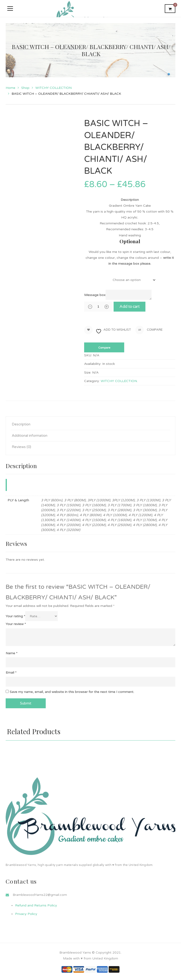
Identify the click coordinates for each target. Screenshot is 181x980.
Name (12, 653)
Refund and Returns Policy (36, 905)
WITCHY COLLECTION (53, 88)
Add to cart (134, 307)
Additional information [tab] (30, 436)
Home (10, 88)
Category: (92, 381)
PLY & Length (94, 278)
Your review (16, 624)
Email (11, 673)
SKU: (88, 355)
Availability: (93, 364)
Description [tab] (21, 424)
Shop (25, 88)
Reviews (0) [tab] (21, 447)
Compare (149, 330)
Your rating (15, 616)
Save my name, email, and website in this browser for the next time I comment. (72, 692)
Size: (88, 373)
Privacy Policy (26, 914)
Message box (95, 295)
